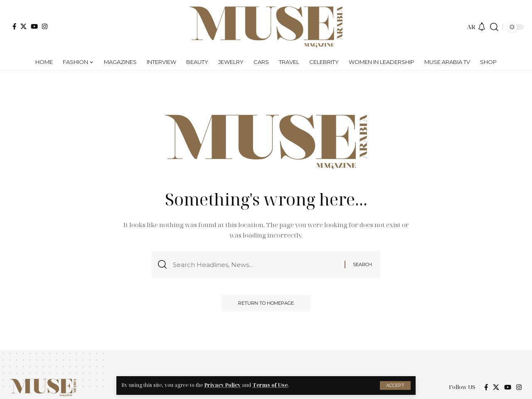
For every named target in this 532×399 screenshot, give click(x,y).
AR (471, 27)
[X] (23, 26)
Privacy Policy (223, 385)
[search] (494, 27)
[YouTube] (34, 26)
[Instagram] (45, 26)
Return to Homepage (266, 303)
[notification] (482, 27)
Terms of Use (270, 385)
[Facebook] (14, 26)
